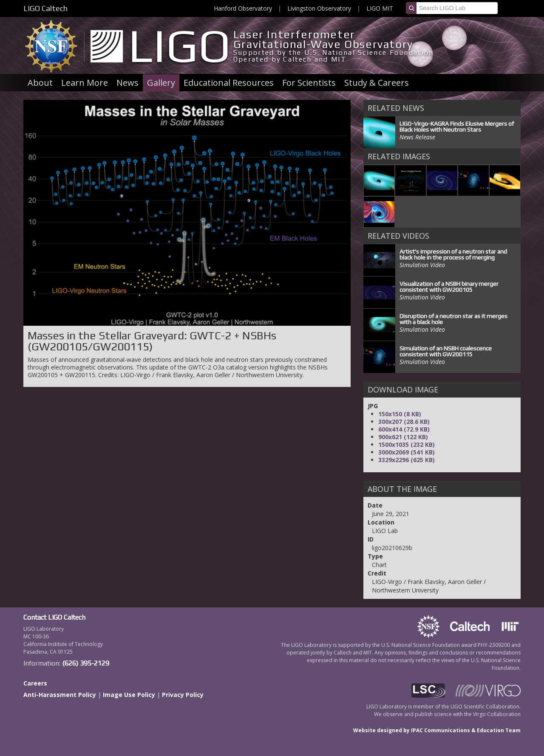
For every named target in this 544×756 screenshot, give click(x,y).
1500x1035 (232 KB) (407, 444)
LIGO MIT (380, 8)
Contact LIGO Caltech (54, 617)
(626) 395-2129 (86, 663)
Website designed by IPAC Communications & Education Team (437, 730)
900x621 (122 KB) (403, 437)
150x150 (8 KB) (400, 414)
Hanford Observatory (243, 8)
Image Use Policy (129, 695)
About (40, 83)
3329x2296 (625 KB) (407, 460)
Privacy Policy (183, 695)
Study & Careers (377, 83)
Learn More (85, 83)
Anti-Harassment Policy (60, 695)
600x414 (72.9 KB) (404, 429)
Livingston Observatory (319, 8)
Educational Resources (229, 83)
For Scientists (309, 83)
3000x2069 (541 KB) (407, 452)
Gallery (161, 83)
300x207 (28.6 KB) (404, 422)
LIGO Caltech (45, 8)
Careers (35, 683)
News (127, 83)
